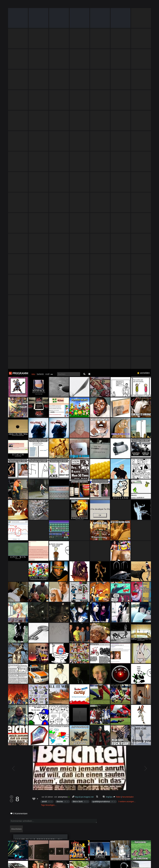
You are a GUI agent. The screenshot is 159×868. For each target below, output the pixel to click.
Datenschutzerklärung (85, 864)
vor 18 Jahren (47, 428)
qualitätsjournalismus (101, 433)
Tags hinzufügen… (49, 436)
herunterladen (128, 428)
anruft (44, 433)
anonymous (63, 428)
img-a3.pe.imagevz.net (84, 428)
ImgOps (109, 428)
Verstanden (149, 862)
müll (47, 5)
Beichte (60, 433)
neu (33, 5)
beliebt (40, 5)
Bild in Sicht (78, 433)
